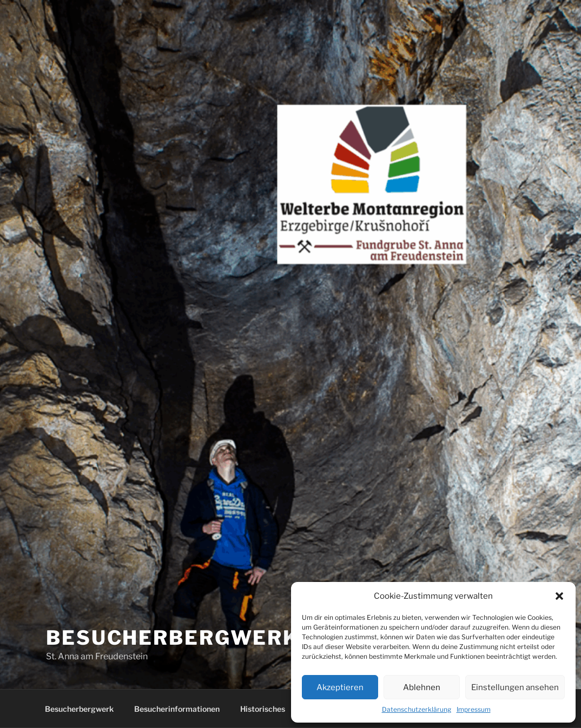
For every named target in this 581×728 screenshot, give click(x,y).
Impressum (474, 709)
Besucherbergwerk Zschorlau (245, 638)
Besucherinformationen (177, 709)
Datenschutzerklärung (417, 709)
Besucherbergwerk (79, 709)
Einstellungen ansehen (515, 687)
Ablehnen (422, 687)
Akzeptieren (340, 687)
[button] (559, 596)
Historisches (263, 709)
